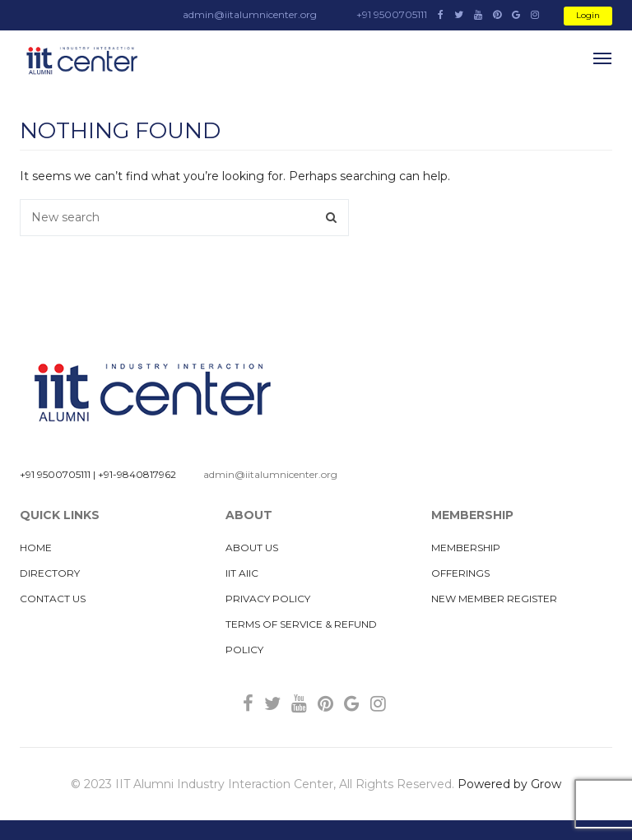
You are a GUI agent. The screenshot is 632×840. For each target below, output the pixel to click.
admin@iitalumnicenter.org (270, 474)
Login (588, 15)
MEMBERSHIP (466, 548)
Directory (50, 573)
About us (252, 548)
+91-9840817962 (137, 474)
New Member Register (494, 599)
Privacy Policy (268, 599)
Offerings (460, 573)
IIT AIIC (242, 573)
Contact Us (53, 599)
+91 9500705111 (55, 474)
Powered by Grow (509, 784)
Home (36, 548)
